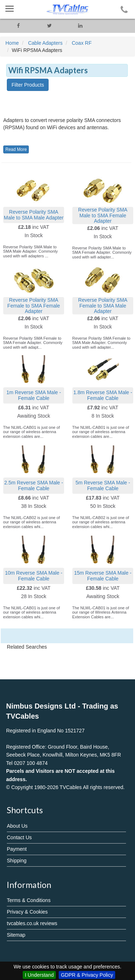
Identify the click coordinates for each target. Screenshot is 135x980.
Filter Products (28, 85)
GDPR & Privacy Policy (87, 975)
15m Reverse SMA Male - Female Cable (103, 576)
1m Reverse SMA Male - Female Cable (34, 395)
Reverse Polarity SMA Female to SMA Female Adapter (33, 306)
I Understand (39, 975)
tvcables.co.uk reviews (32, 923)
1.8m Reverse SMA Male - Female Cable (103, 395)
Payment (17, 849)
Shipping (17, 861)
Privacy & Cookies (27, 912)
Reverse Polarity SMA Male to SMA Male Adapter (34, 215)
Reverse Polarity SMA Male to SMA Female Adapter (103, 215)
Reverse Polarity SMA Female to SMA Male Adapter (103, 306)
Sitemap (16, 935)
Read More (16, 149)
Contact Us (19, 837)
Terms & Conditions (29, 900)
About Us (17, 826)
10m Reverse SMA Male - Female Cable (34, 576)
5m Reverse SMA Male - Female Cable (103, 485)
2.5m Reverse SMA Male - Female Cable (34, 485)
